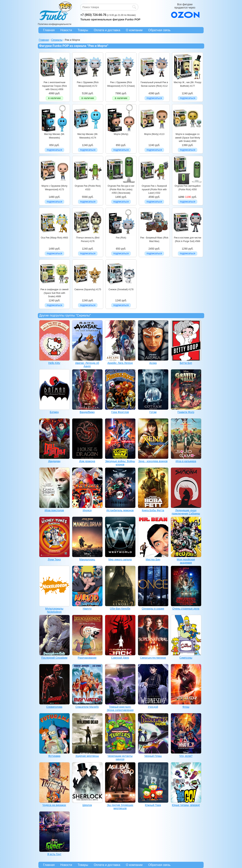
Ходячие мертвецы (87, 756)
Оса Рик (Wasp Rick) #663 (54, 238)
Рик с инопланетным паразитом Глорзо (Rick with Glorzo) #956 (54, 86)
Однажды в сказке (153, 609)
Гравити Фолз (186, 412)
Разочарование (87, 658)
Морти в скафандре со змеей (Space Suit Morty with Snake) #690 (188, 138)
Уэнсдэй (153, 707)
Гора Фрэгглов (120, 412)
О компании (134, 30)
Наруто (87, 609)
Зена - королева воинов (153, 461)
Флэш (186, 707)
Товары (83, 30)
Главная (49, 30)
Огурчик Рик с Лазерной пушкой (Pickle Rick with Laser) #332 (154, 189)
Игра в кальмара (186, 461)
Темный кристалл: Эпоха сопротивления (120, 708)
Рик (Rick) (121, 238)
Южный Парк (153, 805)
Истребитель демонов (120, 510)
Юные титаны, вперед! (186, 805)
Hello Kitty (54, 363)
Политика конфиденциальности (55, 24)
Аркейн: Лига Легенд (120, 363)
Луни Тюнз (54, 559)
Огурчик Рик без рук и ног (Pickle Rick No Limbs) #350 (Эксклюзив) (121, 189)
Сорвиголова (54, 707)
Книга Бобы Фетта (153, 510)
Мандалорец (87, 559)
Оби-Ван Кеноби (120, 609)
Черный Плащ (153, 756)
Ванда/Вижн (87, 412)
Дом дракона (87, 461)
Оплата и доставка (107, 30)
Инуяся (87, 510)
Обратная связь (159, 30)
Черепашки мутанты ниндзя (120, 758)
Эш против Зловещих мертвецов (120, 807)
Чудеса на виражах (54, 805)
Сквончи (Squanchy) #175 (88, 289)
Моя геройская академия (186, 561)
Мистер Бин (153, 559)
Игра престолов (54, 510)
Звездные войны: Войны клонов (120, 463)
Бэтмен (54, 412)
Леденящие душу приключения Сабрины (186, 512)
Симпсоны (186, 658)
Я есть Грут (54, 854)
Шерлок (87, 805)
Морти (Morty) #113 (154, 134)
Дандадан (54, 461)
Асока (153, 363)
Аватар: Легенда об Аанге (87, 365)
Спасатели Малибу (87, 707)
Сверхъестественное (153, 658)
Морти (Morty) (121, 134)
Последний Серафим (54, 658)
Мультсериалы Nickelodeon (54, 610)
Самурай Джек (120, 658)
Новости (66, 30)
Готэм (153, 412)
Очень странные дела (186, 609)
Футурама (54, 756)
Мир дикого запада (120, 559)
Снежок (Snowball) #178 (121, 289)
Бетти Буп (186, 363)
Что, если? (186, 756)
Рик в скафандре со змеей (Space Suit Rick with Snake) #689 (54, 293)
